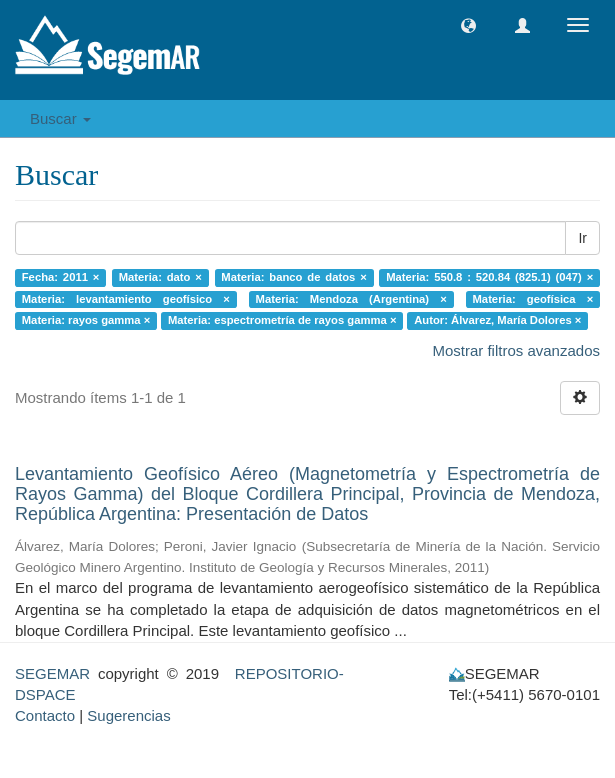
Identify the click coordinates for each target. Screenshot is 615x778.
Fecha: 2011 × (61, 277)
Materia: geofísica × (533, 299)
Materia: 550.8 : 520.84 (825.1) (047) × (489, 277)
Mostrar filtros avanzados (516, 350)
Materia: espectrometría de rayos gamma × (282, 320)
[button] (468, 25)
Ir (582, 238)
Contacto (45, 715)
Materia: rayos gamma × (86, 320)
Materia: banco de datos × (293, 277)
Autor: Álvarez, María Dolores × (497, 320)
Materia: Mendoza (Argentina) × (351, 299)
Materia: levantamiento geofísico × (126, 299)
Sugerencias (128, 715)
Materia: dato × (160, 277)
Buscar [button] (60, 118)
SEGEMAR (52, 673)
